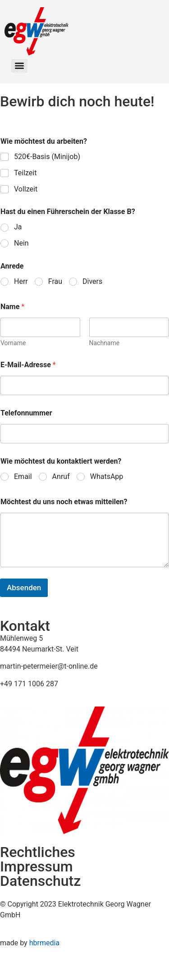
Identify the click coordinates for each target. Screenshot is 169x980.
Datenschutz (40, 881)
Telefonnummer (26, 413)
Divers (92, 281)
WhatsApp (107, 476)
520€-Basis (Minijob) (47, 157)
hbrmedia (44, 943)
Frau (55, 281)
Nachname (105, 343)
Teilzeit (25, 173)
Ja (18, 227)
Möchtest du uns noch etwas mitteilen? (64, 502)
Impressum (37, 866)
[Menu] (19, 66)
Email (23, 476)
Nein (21, 243)
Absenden (24, 588)
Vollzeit (26, 189)
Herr (21, 281)
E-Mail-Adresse (28, 365)
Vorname (13, 343)
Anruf (61, 476)
